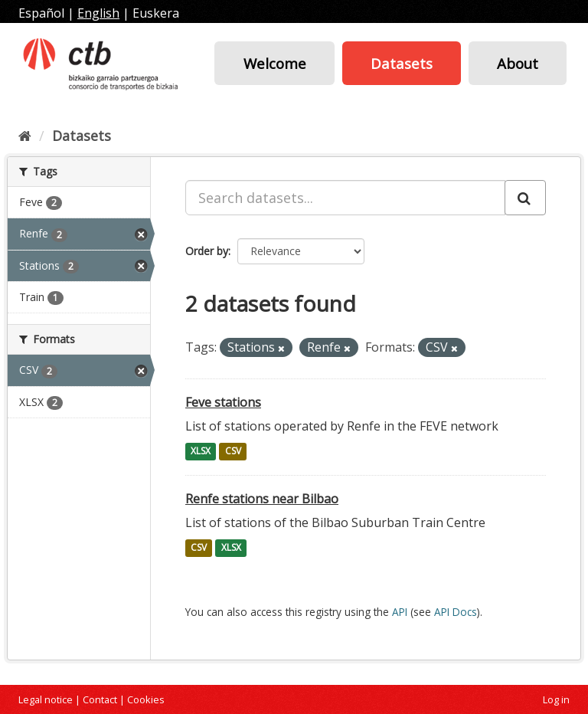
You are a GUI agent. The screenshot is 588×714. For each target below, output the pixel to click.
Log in (556, 699)
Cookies (146, 699)
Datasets (402, 63)
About (518, 63)
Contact (100, 699)
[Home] (25, 136)
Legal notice (46, 699)
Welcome (275, 63)
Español (41, 13)
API (400, 612)
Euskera (156, 13)
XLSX (201, 452)
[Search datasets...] (345, 198)
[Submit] (525, 198)
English (98, 13)
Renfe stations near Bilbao (262, 499)
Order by (207, 251)
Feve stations (223, 402)
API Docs (456, 612)
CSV (233, 452)
